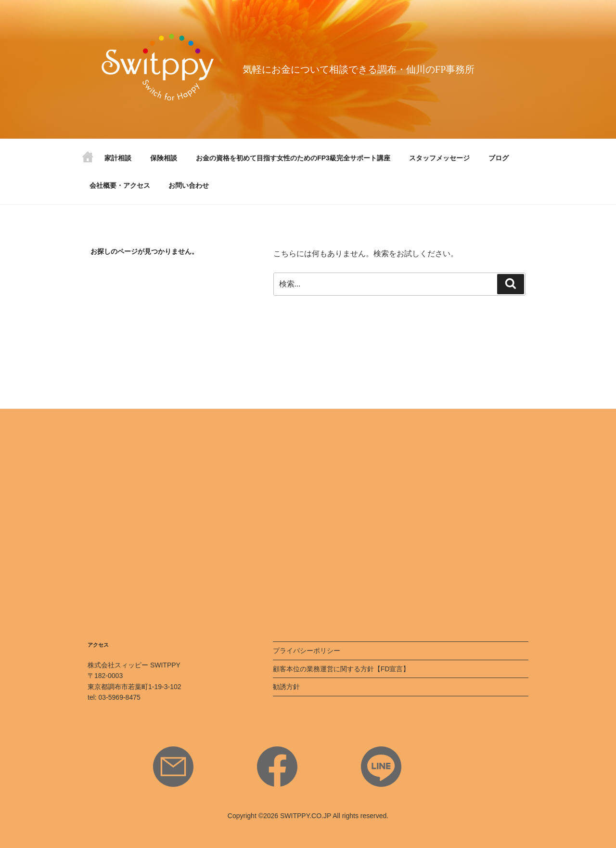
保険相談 (164, 158)
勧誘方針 (286, 687)
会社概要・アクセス (120, 185)
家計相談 (118, 158)
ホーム (88, 160)
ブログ (499, 158)
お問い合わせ (189, 185)
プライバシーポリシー (307, 651)
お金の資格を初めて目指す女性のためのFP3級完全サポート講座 (293, 158)
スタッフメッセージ (439, 158)
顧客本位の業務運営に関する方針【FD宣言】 (341, 669)
